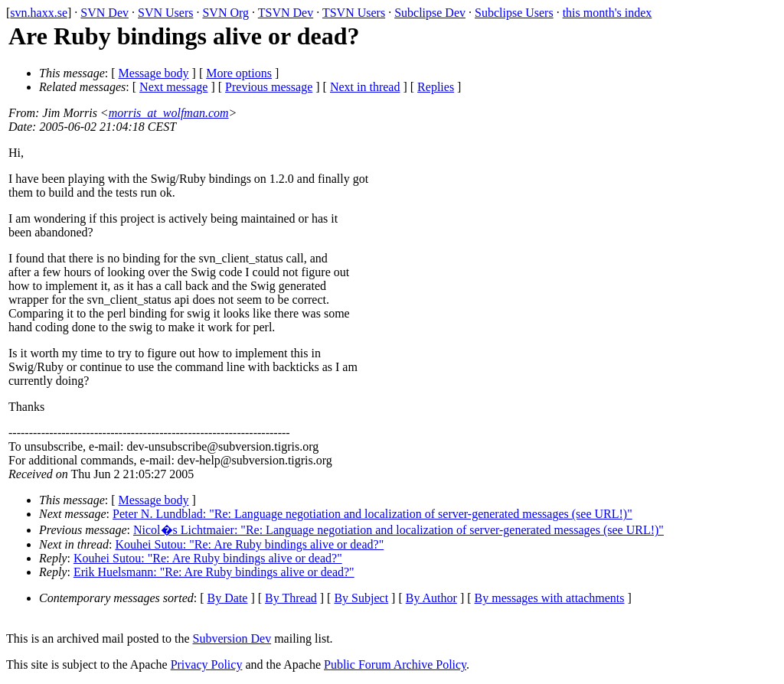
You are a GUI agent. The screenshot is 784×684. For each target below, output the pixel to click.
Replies (436, 87)
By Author (431, 598)
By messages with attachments (550, 598)
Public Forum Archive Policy (395, 664)
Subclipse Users (514, 13)
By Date (228, 598)
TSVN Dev (286, 13)
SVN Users (165, 13)
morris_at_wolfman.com (169, 113)
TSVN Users (354, 13)
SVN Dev (105, 13)
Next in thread (365, 87)
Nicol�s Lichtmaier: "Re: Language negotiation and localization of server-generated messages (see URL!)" (399, 530)
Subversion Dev (232, 638)
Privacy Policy (207, 664)
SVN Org (225, 13)
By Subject (361, 598)
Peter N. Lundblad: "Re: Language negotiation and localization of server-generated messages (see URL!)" (372, 514)
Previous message (269, 87)
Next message (173, 87)
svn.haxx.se (39, 13)
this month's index (608, 13)
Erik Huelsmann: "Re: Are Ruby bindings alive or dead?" (214, 572)
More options (239, 73)
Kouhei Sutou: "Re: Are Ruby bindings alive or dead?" (249, 544)
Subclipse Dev (430, 13)
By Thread (291, 598)
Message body (154, 73)
